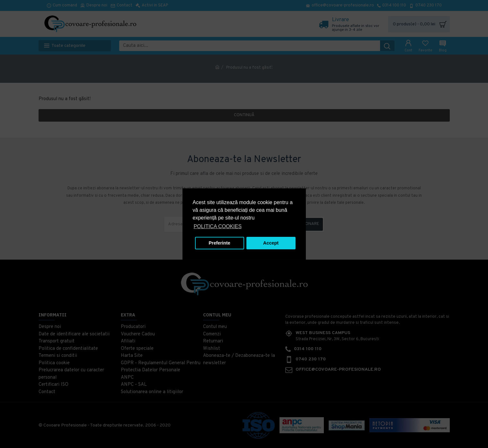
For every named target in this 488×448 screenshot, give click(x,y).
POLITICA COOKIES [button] (218, 226)
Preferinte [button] (220, 243)
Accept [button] (271, 243)
